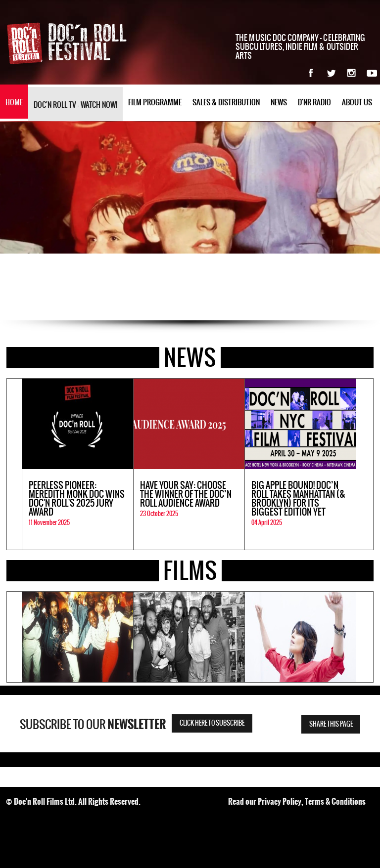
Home (14, 103)
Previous (14, 464)
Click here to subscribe (212, 723)
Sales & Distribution (226, 103)
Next (365, 464)
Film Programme (155, 103)
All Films (365, 571)
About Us (357, 103)
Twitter (331, 73)
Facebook (311, 73)
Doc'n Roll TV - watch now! (75, 105)
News (279, 103)
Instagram (352, 73)
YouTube (372, 73)
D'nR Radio (314, 103)
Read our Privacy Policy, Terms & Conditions (297, 802)
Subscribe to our (93, 725)
